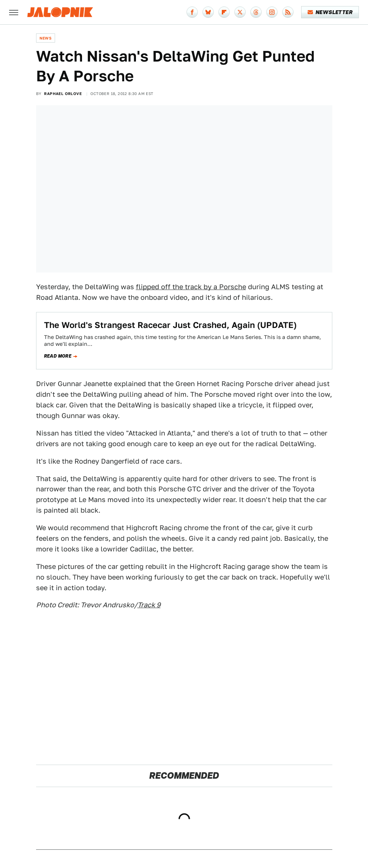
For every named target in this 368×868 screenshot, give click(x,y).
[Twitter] (240, 12)
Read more (58, 356)
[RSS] (288, 12)
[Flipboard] (224, 12)
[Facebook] (192, 12)
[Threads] (256, 12)
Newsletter (330, 12)
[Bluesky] (208, 12)
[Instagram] (272, 12)
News (46, 38)
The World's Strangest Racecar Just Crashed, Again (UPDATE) (170, 325)
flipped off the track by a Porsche (191, 287)
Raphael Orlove (63, 93)
